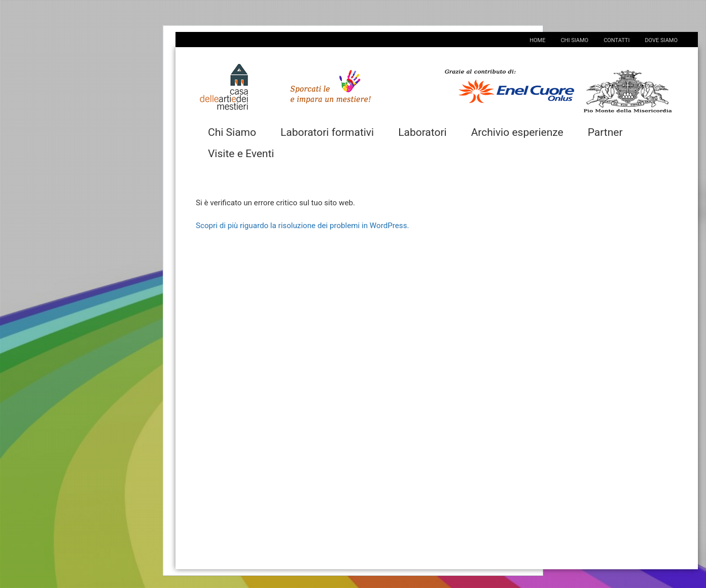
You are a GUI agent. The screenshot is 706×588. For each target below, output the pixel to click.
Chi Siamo (574, 40)
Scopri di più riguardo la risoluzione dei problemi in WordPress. (302, 226)
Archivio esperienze (517, 132)
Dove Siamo (661, 40)
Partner (605, 132)
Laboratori (422, 132)
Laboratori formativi (327, 132)
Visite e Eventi (241, 154)
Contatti (616, 40)
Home (537, 40)
